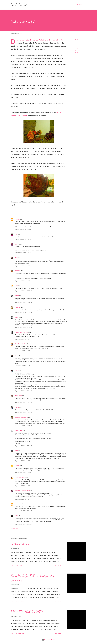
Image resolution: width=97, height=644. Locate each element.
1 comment (19, 566)
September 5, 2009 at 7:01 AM (23, 339)
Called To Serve (20, 544)
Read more (58, 566)
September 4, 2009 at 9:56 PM (23, 281)
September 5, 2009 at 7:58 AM (23, 366)
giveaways (77, 50)
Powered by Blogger (48, 640)
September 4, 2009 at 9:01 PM (23, 229)
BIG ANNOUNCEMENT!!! (27, 612)
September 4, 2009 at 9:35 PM (23, 253)
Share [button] (77, 39)
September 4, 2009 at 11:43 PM (23, 327)
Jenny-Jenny (18, 396)
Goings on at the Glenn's (21, 417)
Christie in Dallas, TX (21, 344)
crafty (76, 48)
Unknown (18, 504)
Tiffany (17, 296)
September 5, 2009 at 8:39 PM (23, 499)
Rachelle (17, 219)
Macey (17, 370)
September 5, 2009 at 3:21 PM (23, 472)
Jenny (17, 257)
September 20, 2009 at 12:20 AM (24, 524)
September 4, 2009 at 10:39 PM (23, 302)
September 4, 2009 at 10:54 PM (23, 312)
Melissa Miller (19, 430)
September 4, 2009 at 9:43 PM (23, 266)
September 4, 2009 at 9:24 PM (23, 239)
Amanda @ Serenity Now (22, 332)
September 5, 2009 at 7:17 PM (23, 486)
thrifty (77, 52)
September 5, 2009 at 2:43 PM (23, 461)
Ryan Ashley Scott (20, 477)
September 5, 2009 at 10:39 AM (23, 426)
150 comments (20, 634)
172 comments (20, 602)
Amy (16, 234)
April (16, 515)
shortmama (18, 271)
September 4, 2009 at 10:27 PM (23, 291)
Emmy (17, 355)
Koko (17, 450)
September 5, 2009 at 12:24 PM (23, 446)
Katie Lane (18, 307)
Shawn (17, 244)
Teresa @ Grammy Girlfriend (23, 490)
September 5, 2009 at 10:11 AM (23, 391)
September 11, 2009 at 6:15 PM (23, 511)
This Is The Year (19, 5)
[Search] (79, 5)
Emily (17, 286)
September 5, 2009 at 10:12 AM (23, 412)
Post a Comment (15, 528)
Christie (17, 466)
